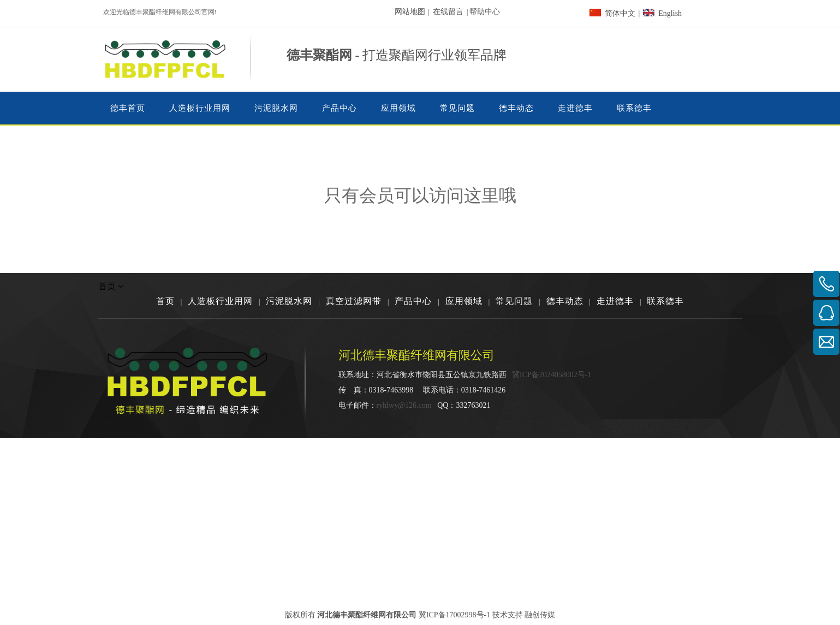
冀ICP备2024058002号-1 (552, 375)
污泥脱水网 (289, 301)
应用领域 (464, 301)
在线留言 (448, 12)
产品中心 (413, 301)
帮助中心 (485, 12)
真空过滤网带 (354, 301)
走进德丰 (615, 301)
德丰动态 (565, 301)
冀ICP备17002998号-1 (454, 615)
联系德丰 (665, 301)
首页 (165, 301)
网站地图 (410, 12)
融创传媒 (540, 615)
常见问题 (514, 301)
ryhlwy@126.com (404, 405)
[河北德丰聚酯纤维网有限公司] (692, 377)
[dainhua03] (617, 59)
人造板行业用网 (220, 301)
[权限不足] (420, 253)
